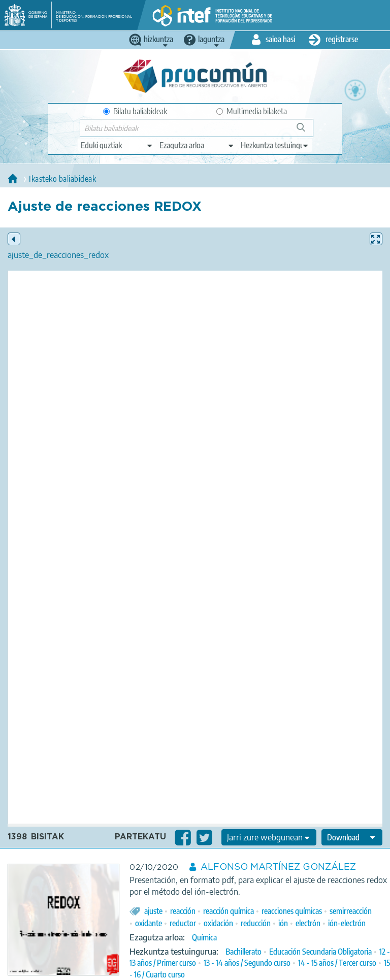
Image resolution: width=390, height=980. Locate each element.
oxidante (149, 923)
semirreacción (351, 911)
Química (204, 937)
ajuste (153, 911)
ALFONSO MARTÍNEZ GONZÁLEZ (278, 867)
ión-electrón (347, 923)
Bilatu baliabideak (135, 111)
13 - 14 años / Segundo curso (247, 963)
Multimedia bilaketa (252, 111)
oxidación (218, 923)
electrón (308, 923)
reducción (256, 923)
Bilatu (305, 131)
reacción (183, 911)
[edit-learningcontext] (275, 145)
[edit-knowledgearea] (197, 145)
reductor (183, 923)
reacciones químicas (292, 911)
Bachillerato (243, 952)
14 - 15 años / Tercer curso (337, 963)
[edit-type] (117, 145)
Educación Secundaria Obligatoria (320, 952)
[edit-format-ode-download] (352, 837)
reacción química (229, 911)
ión (283, 923)
